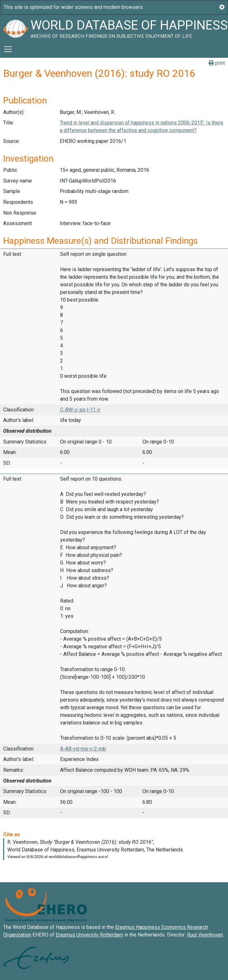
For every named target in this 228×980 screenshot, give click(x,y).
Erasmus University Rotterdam (89, 935)
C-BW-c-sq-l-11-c (80, 410)
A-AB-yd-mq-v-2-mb (83, 749)
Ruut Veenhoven (205, 935)
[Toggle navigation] (8, 49)
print (217, 63)
